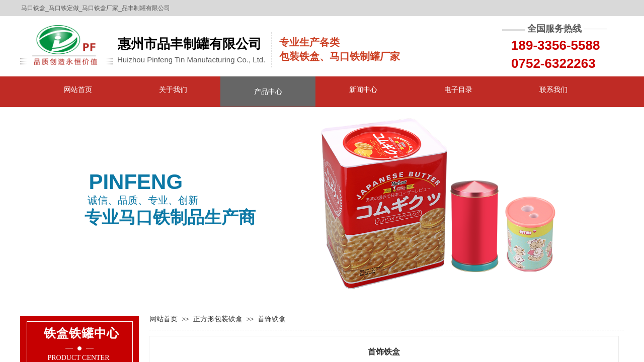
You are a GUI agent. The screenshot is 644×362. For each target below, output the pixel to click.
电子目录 (458, 89)
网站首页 (78, 89)
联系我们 (553, 89)
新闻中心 (363, 89)
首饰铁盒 (272, 319)
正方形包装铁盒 (218, 319)
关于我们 (173, 89)
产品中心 (268, 92)
